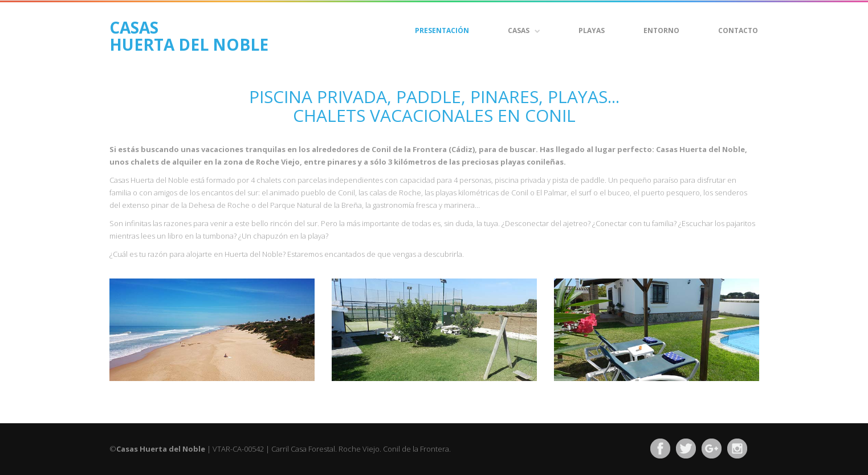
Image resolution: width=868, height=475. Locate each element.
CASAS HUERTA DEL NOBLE (189, 34)
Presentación (442, 30)
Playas (592, 30)
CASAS (524, 30)
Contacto (738, 30)
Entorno (661, 30)
